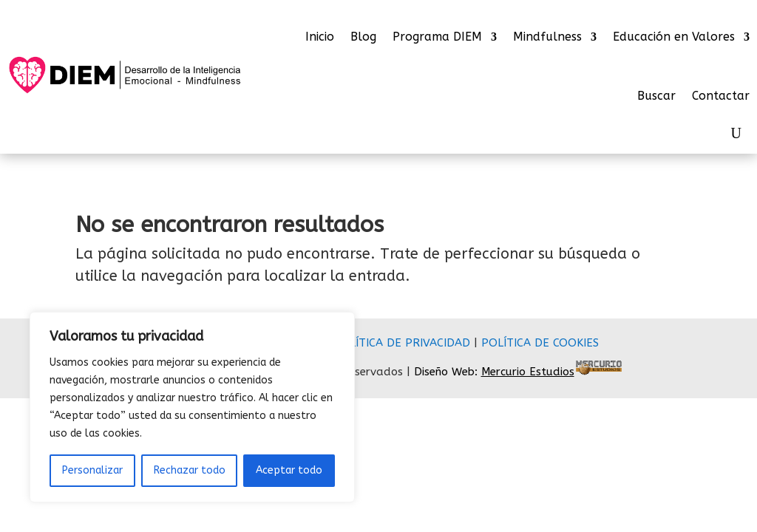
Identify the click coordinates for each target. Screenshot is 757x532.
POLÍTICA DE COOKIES (540, 343)
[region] (192, 407)
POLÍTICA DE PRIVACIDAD (402, 343)
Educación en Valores (674, 37)
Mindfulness (547, 37)
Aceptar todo (289, 470)
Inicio (320, 37)
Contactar (721, 95)
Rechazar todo (190, 470)
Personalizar (92, 470)
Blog (363, 37)
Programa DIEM (437, 37)
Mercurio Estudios (528, 372)
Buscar (656, 95)
